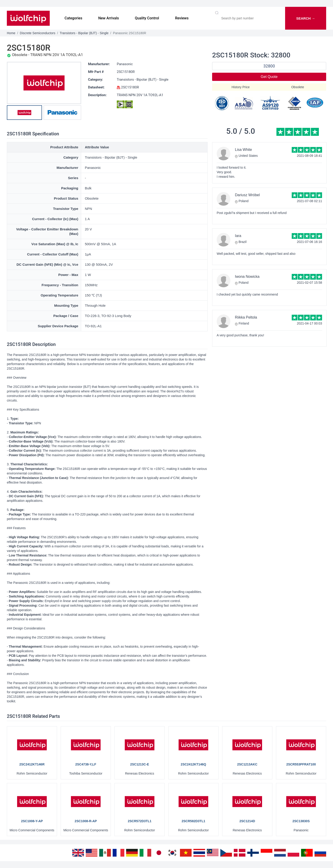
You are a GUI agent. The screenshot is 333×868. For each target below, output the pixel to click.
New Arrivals (109, 18)
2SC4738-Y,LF (86, 764)
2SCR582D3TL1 (193, 821)
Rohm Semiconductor (32, 773)
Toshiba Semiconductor (86, 773)
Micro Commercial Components (32, 830)
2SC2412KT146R (32, 764)
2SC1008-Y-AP (32, 821)
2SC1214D (247, 821)
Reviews (182, 18)
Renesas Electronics (140, 773)
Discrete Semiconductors (38, 33)
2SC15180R (126, 72)
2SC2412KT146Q (193, 764)
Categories (73, 18)
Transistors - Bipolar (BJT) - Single (84, 33)
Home (11, 33)
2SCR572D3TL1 (140, 821)
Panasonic (125, 64)
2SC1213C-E (140, 764)
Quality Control (147, 18)
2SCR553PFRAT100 (301, 764)
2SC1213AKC (247, 764)
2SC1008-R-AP (86, 821)
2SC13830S (301, 821)
